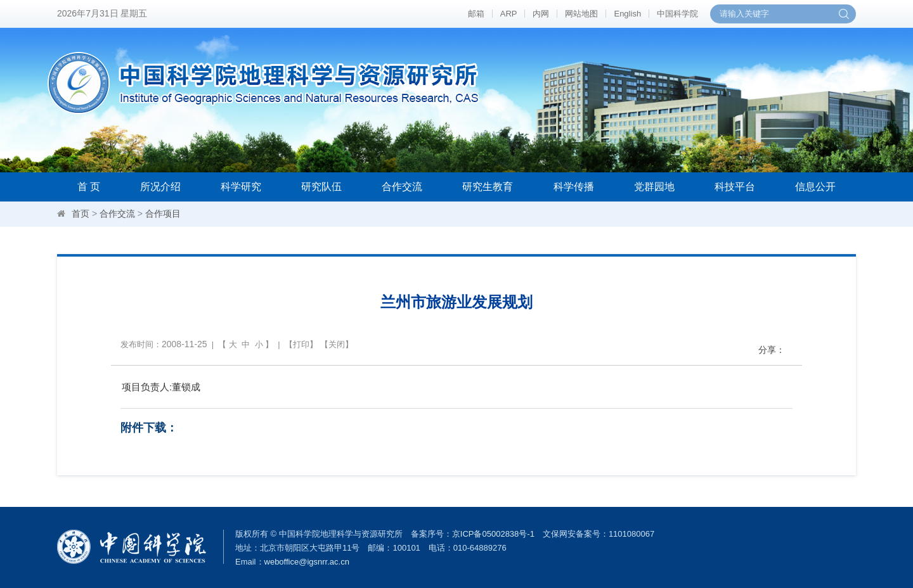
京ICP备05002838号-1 (493, 534)
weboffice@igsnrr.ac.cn (307, 562)
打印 (301, 344)
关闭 (337, 344)
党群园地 (654, 187)
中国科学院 (677, 14)
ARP (509, 14)
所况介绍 (160, 187)
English (627, 14)
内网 (541, 14)
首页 (81, 214)
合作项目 (163, 214)
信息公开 (815, 187)
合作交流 (402, 187)
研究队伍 (321, 187)
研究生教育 (488, 187)
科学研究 (241, 187)
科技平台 (735, 187)
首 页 (89, 187)
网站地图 (581, 14)
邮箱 (476, 14)
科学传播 (574, 187)
